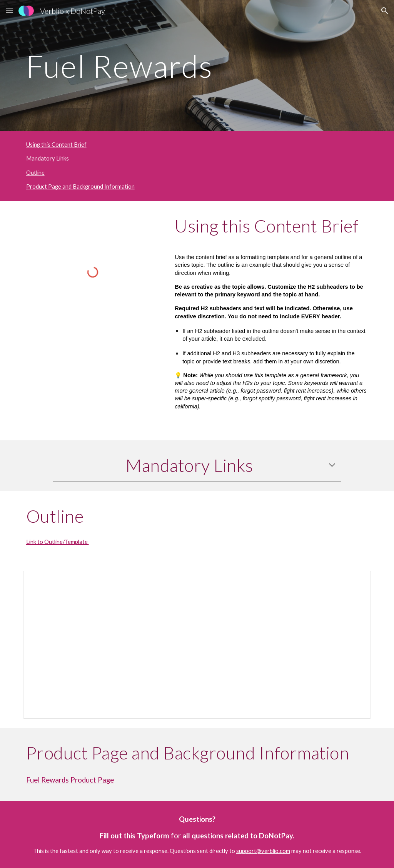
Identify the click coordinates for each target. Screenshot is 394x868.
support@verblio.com (263, 851)
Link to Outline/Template (58, 542)
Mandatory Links (48, 158)
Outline (35, 173)
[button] (9, 11)
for (176, 836)
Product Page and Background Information (80, 186)
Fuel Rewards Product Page (70, 780)
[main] (197, 65)
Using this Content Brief (56, 145)
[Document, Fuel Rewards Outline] (197, 645)
